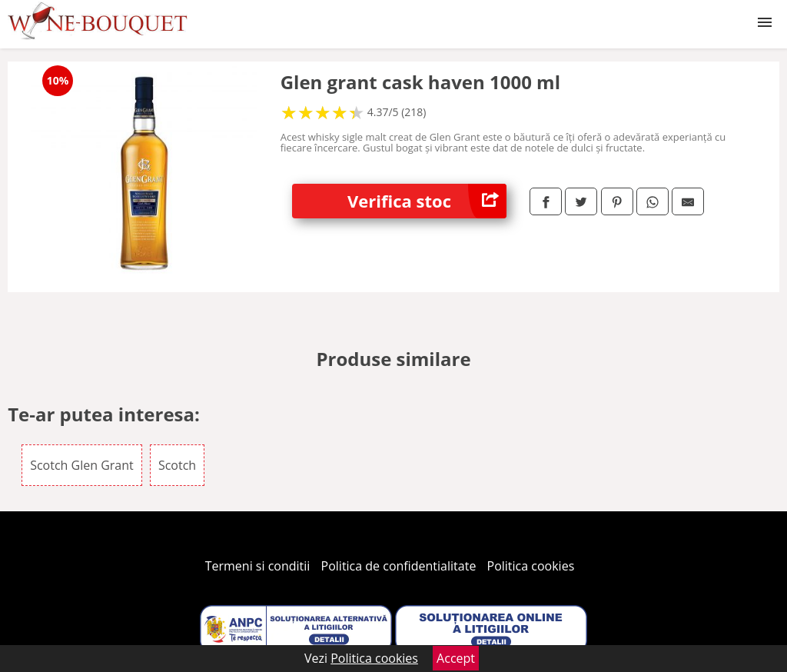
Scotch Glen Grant (82, 465)
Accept (456, 658)
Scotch (177, 465)
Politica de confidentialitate (399, 566)
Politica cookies (531, 566)
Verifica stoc (427, 201)
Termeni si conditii (258, 566)
